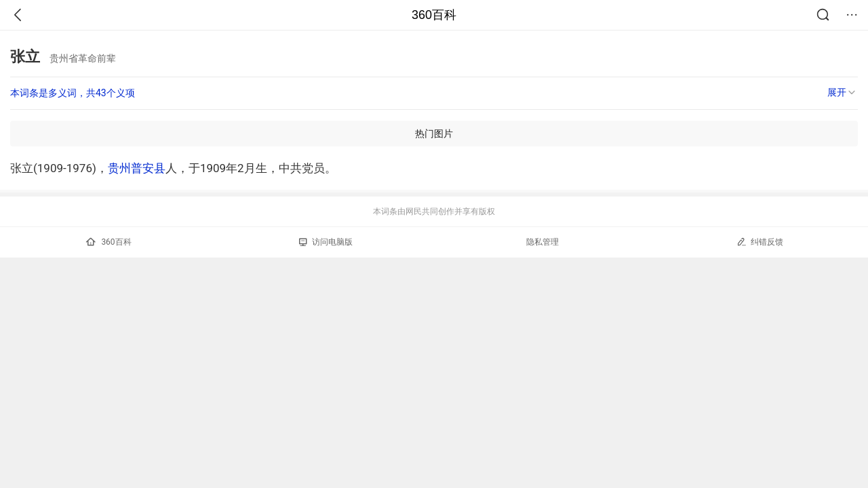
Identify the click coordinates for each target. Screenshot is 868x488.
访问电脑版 (326, 242)
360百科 (434, 15)
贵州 (119, 168)
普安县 (148, 168)
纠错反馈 (760, 242)
